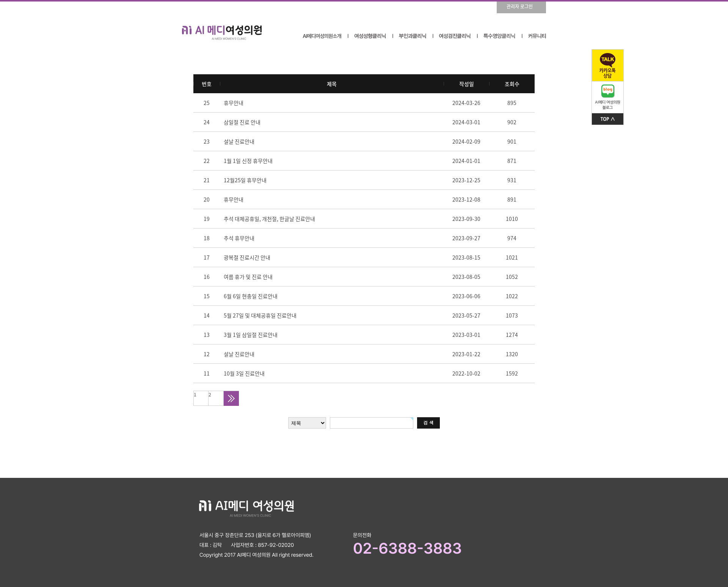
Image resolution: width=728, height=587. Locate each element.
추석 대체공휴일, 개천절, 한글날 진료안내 (269, 219)
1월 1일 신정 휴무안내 (248, 161)
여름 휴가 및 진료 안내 (248, 277)
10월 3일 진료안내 (244, 373)
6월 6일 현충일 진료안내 (251, 296)
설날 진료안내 (239, 141)
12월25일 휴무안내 (245, 180)
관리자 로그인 (520, 6)
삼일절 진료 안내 (242, 122)
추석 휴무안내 (239, 238)
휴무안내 (234, 103)
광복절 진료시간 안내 (247, 257)
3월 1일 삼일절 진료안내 (251, 335)
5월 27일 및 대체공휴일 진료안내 (260, 315)
